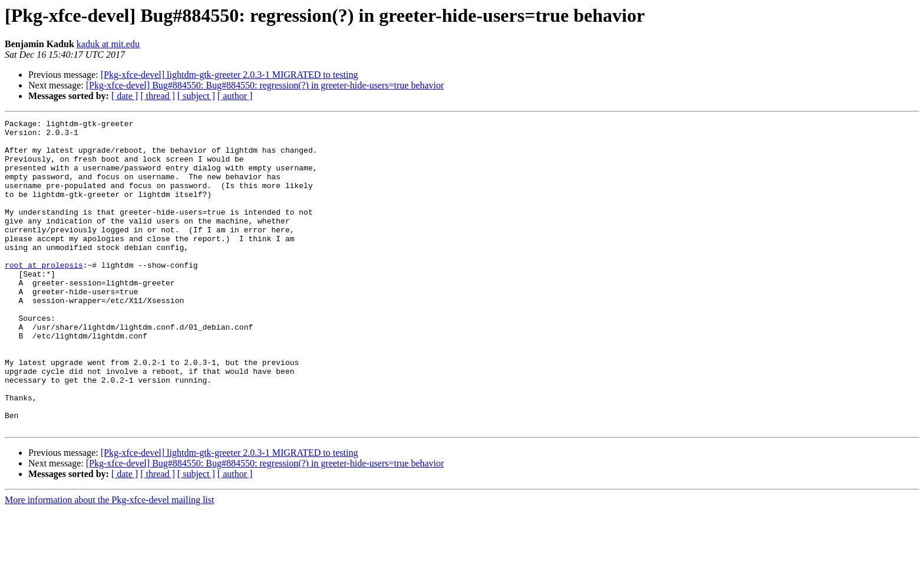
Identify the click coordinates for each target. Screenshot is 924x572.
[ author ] (235, 96)
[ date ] (125, 96)
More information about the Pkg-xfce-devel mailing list (109, 562)
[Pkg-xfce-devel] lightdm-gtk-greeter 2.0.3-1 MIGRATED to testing (230, 75)
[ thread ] (158, 96)
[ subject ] (196, 96)
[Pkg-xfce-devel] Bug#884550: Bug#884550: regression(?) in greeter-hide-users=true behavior (265, 85)
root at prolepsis (44, 295)
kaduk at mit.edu (108, 44)
